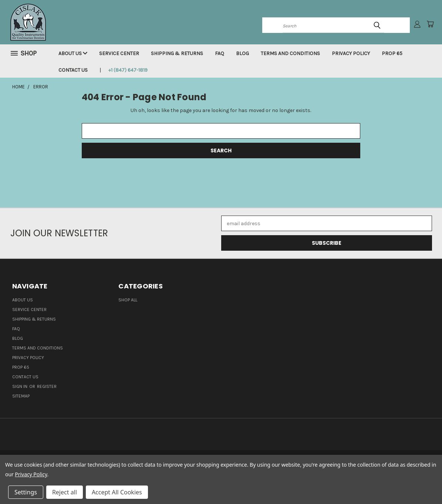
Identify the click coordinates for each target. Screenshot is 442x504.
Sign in (20, 386)
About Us (73, 53)
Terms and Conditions (290, 53)
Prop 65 (392, 53)
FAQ (220, 53)
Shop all (128, 300)
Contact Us (73, 70)
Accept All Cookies (117, 492)
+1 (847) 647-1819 (128, 70)
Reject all (65, 492)
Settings (26, 492)
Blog (242, 53)
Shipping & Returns (177, 53)
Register (47, 386)
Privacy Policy (351, 53)
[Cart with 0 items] (430, 24)
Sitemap (21, 396)
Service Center (119, 53)
